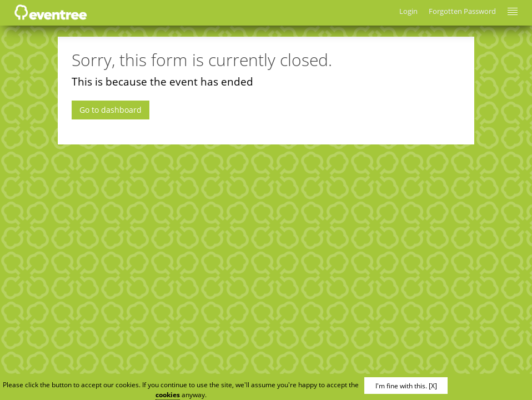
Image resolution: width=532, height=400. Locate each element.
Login (408, 11)
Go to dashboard (111, 110)
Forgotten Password (462, 11)
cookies (168, 395)
